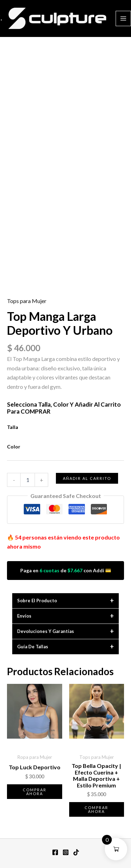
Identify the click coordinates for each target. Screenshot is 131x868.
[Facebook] (55, 852)
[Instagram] (66, 852)
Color (14, 447)
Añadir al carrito (87, 478)
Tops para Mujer (27, 301)
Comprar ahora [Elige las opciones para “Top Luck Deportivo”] (35, 792)
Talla (13, 427)
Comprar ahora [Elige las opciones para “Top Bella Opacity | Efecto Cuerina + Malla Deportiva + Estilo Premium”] (96, 809)
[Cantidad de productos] (28, 480)
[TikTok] (76, 852)
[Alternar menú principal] (123, 18)
